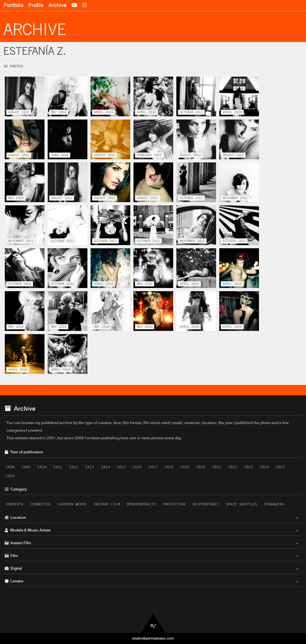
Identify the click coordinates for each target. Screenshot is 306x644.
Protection (174, 504)
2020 (201, 467)
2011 (58, 467)
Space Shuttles (241, 504)
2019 (185, 467)
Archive (58, 5)
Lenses (151, 581)
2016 (137, 467)
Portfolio (13, 5)
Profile (36, 5)
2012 (74, 467)
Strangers (274, 504)
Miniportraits (142, 504)
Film (151, 556)
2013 (90, 467)
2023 (248, 467)
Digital (151, 568)
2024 (264, 467)
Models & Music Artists (151, 530)
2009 (26, 467)
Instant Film (107, 504)
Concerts (15, 504)
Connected (41, 504)
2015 (121, 467)
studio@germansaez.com (153, 638)
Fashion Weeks (72, 504)
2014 (105, 467)
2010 (42, 467)
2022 (233, 467)
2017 (153, 467)
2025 (280, 467)
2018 (169, 467)
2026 (10, 476)
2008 (10, 467)
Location (151, 517)
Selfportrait (206, 504)
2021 (217, 467)
